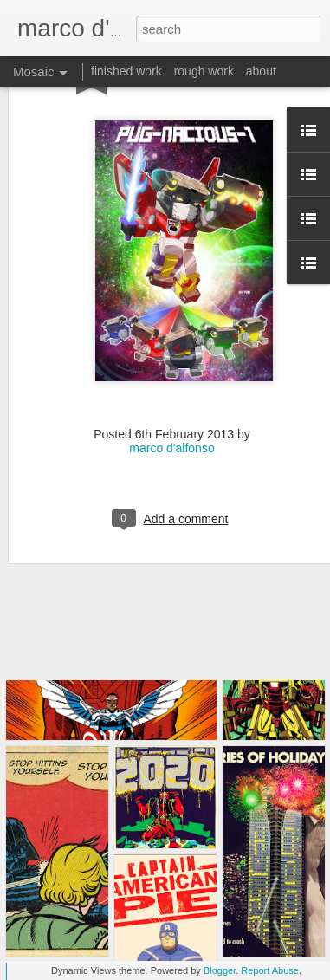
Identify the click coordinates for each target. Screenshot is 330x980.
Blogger (220, 970)
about (261, 71)
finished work (126, 71)
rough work (204, 71)
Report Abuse (270, 970)
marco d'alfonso (171, 393)
